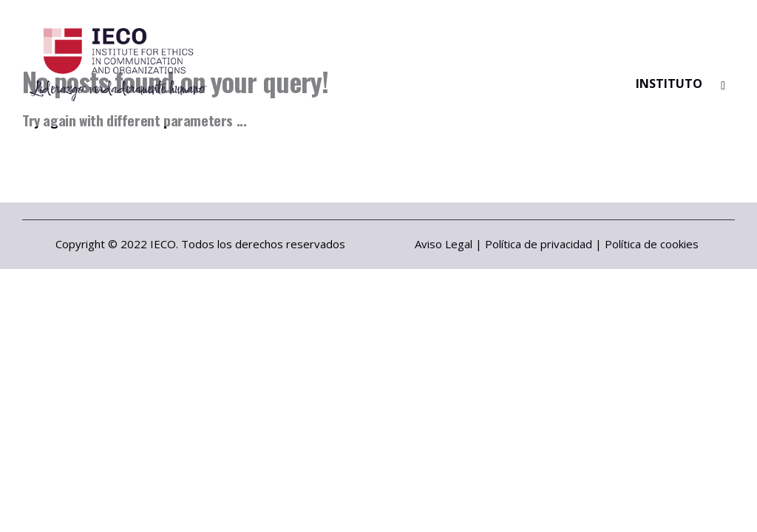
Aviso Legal (444, 244)
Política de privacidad (539, 244)
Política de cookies (652, 244)
